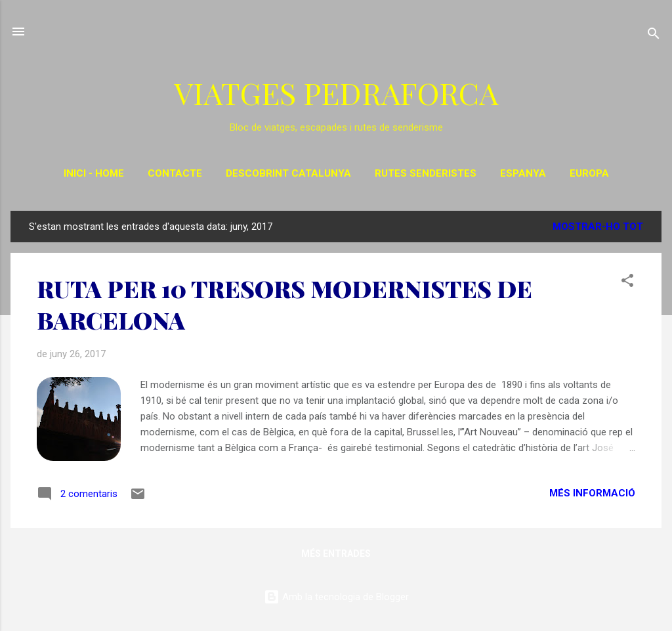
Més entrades (336, 554)
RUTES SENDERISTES (426, 173)
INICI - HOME (94, 173)
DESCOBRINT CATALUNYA (288, 173)
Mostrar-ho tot (598, 227)
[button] (627, 283)
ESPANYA (523, 173)
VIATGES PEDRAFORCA (336, 93)
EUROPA (589, 173)
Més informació (592, 493)
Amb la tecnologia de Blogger (336, 597)
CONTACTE (175, 173)
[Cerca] (654, 36)
